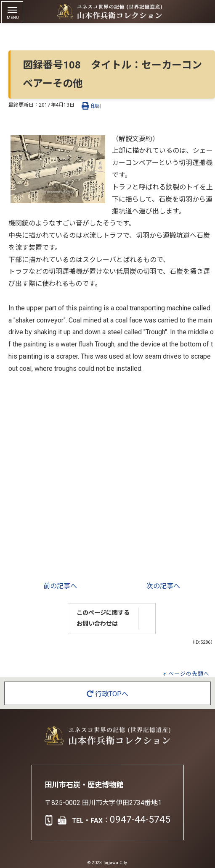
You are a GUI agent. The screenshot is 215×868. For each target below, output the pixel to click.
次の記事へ (163, 586)
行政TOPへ (107, 694)
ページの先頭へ (189, 674)
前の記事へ (60, 586)
